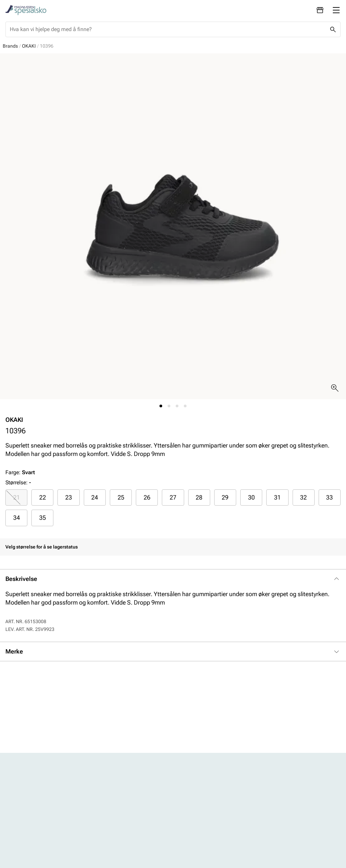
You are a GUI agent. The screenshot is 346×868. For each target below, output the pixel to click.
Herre (36, 810)
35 (43, 518)
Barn (35, 822)
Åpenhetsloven (202, 822)
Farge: (20, 472)
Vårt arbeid (198, 799)
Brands (10, 46)
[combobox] (168, 29)
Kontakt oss (121, 810)
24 (95, 497)
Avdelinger (119, 799)
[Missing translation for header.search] (333, 29)
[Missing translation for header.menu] (336, 10)
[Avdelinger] (320, 10)
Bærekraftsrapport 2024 (206, 837)
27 (173, 497)
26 (147, 497)
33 (329, 497)
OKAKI (29, 46)
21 (17, 497)
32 (303, 497)
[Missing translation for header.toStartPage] (26, 10)
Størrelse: (17, 482)
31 (277, 497)
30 (251, 497)
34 (17, 518)
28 (199, 497)
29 (225, 497)
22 (43, 497)
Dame (36, 799)
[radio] (16, 497)
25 (121, 497)
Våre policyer (200, 810)
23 (69, 497)
